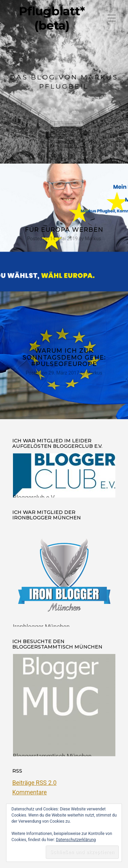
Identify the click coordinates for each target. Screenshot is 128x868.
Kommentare (30, 792)
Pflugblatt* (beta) (52, 18)
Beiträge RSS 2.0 (34, 783)
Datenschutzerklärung (76, 840)
